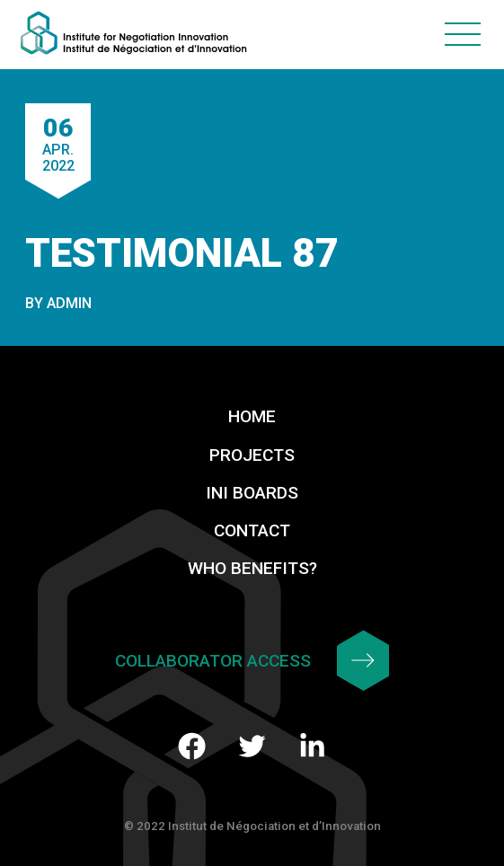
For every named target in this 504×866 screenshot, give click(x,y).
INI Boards (252, 493)
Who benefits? (252, 568)
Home (252, 416)
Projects (252, 455)
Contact (252, 530)
